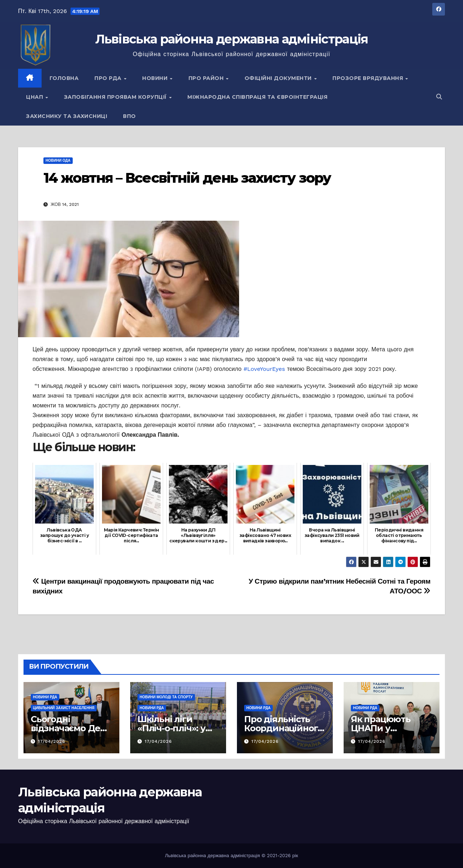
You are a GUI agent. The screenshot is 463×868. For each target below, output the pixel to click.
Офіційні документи (279, 78)
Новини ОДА (58, 160)
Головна (64, 78)
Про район (207, 78)
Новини (156, 78)
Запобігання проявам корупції (116, 97)
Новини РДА (45, 697)
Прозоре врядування (369, 78)
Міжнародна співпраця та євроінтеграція (257, 97)
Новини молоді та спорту (166, 697)
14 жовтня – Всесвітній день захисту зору (187, 178)
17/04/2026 (52, 741)
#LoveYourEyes (264, 369)
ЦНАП (35, 97)
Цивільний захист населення (64, 708)
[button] (439, 97)
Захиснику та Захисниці (67, 116)
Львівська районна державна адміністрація (232, 39)
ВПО (129, 116)
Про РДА (109, 78)
